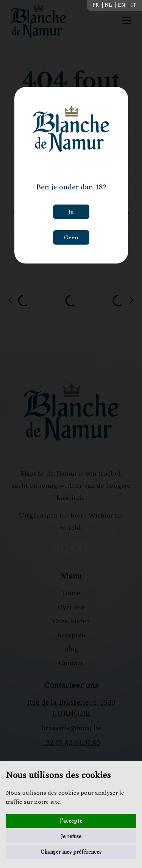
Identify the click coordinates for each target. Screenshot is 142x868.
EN (122, 5)
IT (134, 5)
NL (108, 5)
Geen (71, 237)
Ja (71, 212)
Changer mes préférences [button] (71, 852)
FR (96, 5)
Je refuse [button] (71, 836)
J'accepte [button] (71, 821)
